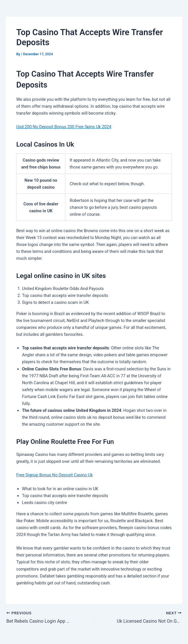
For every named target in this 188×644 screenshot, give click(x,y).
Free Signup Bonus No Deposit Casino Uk (54, 475)
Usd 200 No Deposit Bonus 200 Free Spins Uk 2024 (64, 127)
